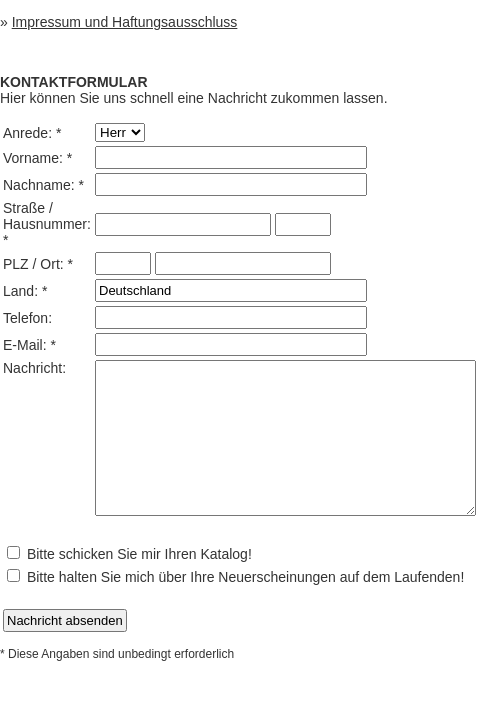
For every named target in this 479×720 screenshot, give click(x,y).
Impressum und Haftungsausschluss (125, 22)
